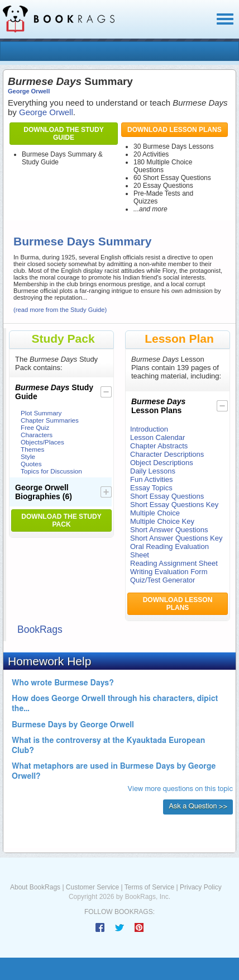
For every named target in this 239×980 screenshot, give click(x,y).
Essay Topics (151, 488)
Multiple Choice (155, 513)
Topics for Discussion (51, 471)
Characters (37, 435)
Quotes (31, 464)
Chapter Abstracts (159, 446)
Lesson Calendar (157, 437)
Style (28, 456)
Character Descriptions (167, 454)
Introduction (149, 429)
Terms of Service (149, 887)
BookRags (40, 629)
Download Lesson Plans (175, 130)
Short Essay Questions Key (174, 505)
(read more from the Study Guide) (60, 310)
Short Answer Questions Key (176, 538)
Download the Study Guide (63, 134)
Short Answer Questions (169, 530)
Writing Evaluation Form (169, 572)
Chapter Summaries (50, 420)
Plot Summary (41, 413)
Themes (32, 449)
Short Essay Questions (167, 496)
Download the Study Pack (61, 520)
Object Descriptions (162, 463)
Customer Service (92, 887)
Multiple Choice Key (162, 521)
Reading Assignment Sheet (174, 563)
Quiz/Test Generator (162, 580)
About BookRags (35, 887)
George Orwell (29, 91)
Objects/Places (42, 442)
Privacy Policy (201, 887)
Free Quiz (35, 427)
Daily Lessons (153, 471)
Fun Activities (152, 479)
